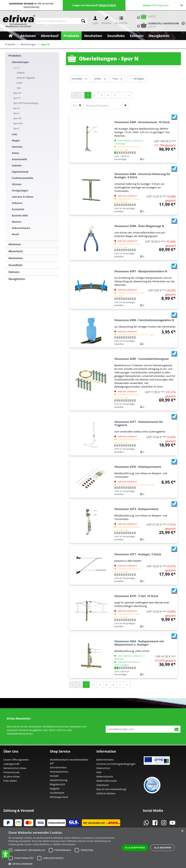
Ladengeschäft (11, 764)
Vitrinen (17, 184)
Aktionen (15, 244)
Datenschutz (103, 768)
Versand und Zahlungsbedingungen (116, 764)
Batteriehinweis (105, 760)
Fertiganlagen (20, 190)
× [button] (182, 831)
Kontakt (54, 776)
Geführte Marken (106, 793)
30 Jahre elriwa (11, 777)
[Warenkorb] (146, 16)
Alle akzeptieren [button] (135, 848)
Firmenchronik (11, 772)
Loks (15, 134)
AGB (99, 772)
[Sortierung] (106, 106)
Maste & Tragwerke (26, 78)
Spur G (17, 108)
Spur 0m (17, 118)
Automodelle (19, 159)
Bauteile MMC (20, 215)
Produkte (15, 56)
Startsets (17, 147)
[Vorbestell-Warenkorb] (157, 25)
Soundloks (15, 265)
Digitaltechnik (20, 172)
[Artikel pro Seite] (77, 106)
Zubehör (17, 165)
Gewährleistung (59, 780)
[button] (6, 854)
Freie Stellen (10, 781)
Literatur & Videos (23, 197)
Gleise (15, 153)
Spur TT (17, 98)
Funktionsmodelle (22, 178)
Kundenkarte (57, 793)
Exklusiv (14, 272)
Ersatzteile (18, 209)
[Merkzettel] (106, 21)
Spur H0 (17, 93)
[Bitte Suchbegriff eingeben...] (57, 21)
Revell (15, 234)
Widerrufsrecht (105, 777)
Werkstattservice (59, 772)
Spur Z (16, 128)
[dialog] (93, 848)
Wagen (16, 140)
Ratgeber (55, 789)
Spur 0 (16, 113)
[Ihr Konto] (95, 21)
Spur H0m (18, 123)
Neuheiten (16, 258)
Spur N (17, 68)
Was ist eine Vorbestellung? (111, 789)
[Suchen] (83, 21)
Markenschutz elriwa (15, 768)
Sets (19, 88)
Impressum (103, 785)
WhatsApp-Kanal (59, 797)
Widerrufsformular (107, 781)
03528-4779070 (107, 5)
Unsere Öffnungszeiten (16, 760)
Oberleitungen (20, 62)
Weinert (17, 222)
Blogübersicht (57, 784)
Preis (118, 78)
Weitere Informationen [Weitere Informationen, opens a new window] (64, 844)
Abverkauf (15, 251)
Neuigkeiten (17, 279)
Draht (19, 83)
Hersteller (80, 78)
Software (17, 203)
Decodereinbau (58, 767)
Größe (100, 78)
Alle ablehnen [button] (163, 848)
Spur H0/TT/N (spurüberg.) (26, 103)
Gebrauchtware (21, 228)
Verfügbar (139, 79)
